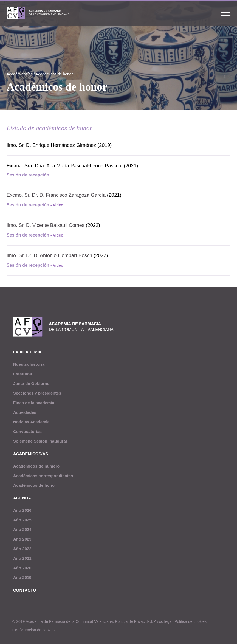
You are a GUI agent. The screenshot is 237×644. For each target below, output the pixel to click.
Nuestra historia (29, 364)
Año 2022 (22, 549)
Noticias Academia (31, 422)
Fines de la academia (34, 403)
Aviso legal (163, 621)
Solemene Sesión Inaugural (40, 441)
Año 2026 (22, 510)
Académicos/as (20, 74)
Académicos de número (36, 466)
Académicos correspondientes (43, 476)
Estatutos (22, 374)
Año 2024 (22, 529)
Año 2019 (22, 577)
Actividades (25, 412)
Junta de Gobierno (31, 383)
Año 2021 (22, 558)
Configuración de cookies (34, 630)
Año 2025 (22, 520)
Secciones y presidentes (37, 393)
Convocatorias (27, 431)
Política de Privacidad (133, 621)
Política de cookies (191, 621)
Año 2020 (22, 568)
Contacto (25, 590)
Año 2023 (22, 539)
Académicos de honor (54, 74)
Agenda (22, 498)
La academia (27, 352)
